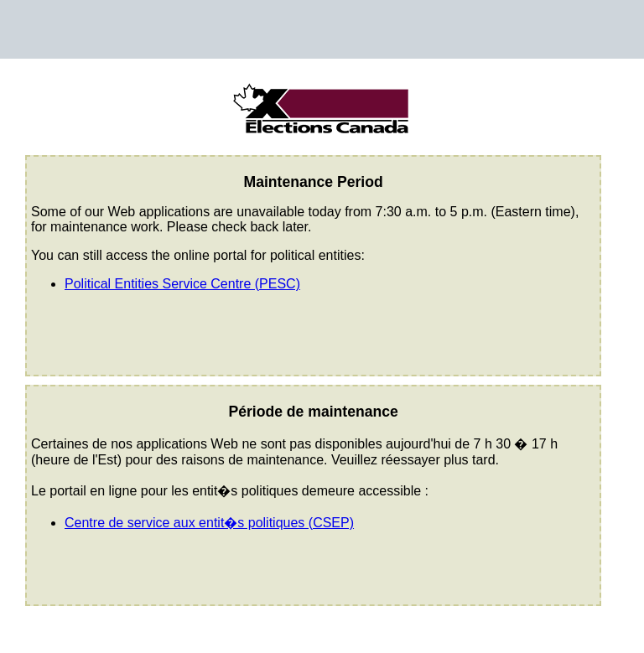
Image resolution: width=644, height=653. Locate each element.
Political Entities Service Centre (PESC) (182, 284)
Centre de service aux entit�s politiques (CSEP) (209, 523)
